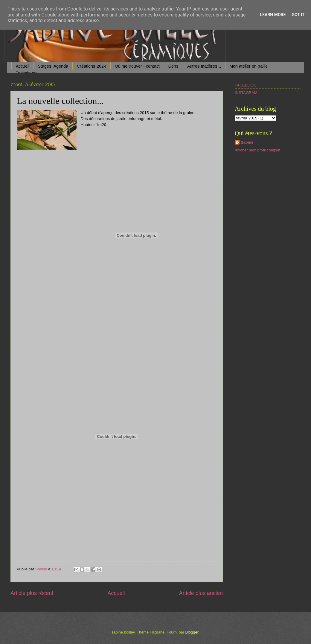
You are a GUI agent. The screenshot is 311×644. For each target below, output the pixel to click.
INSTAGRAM (246, 93)
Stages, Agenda (53, 66)
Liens (173, 66)
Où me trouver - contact (137, 66)
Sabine (247, 142)
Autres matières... (204, 66)
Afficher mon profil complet (257, 150)
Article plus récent (32, 593)
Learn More (273, 15)
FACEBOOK (245, 85)
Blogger (192, 632)
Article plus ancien (201, 593)
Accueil (23, 66)
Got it (298, 15)
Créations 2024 (92, 66)
